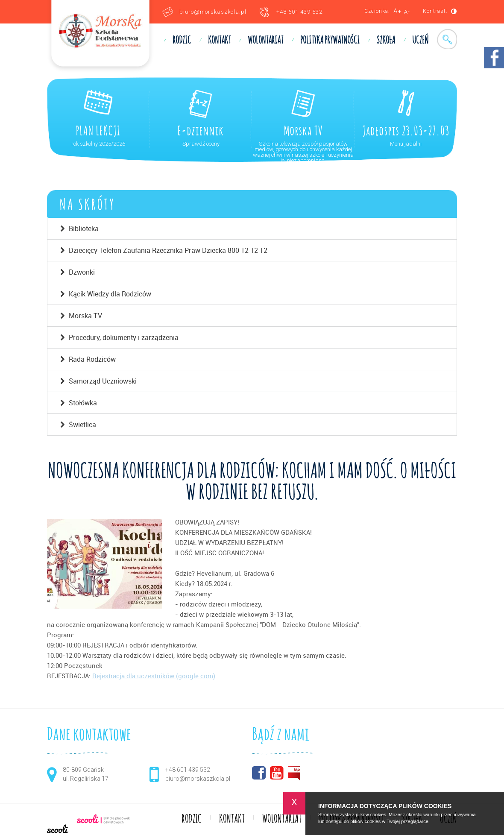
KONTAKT (219, 41)
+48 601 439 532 (299, 12)
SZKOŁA (386, 41)
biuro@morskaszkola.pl (213, 12)
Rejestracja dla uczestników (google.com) (154, 676)
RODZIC (182, 41)
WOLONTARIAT (265, 41)
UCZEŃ (420, 41)
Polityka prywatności (330, 41)
